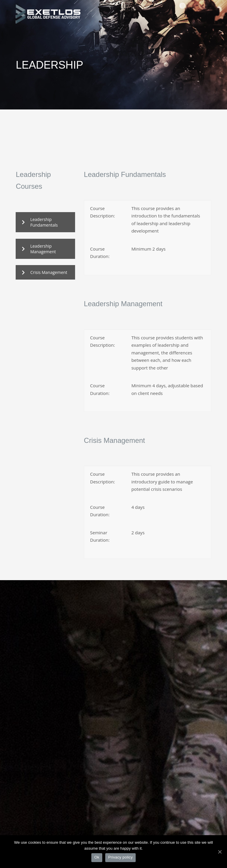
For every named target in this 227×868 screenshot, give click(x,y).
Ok (97, 857)
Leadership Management (39, 249)
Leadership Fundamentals (40, 222)
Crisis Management (44, 272)
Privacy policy (120, 857)
